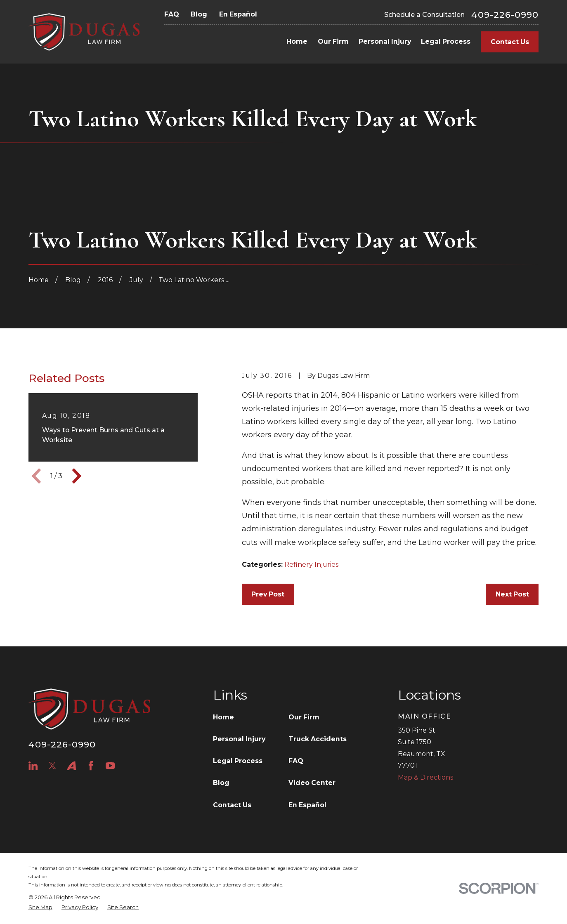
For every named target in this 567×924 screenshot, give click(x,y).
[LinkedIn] (33, 766)
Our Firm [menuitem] (333, 41)
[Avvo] (71, 766)
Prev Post (268, 594)
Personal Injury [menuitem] (385, 41)
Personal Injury (239, 739)
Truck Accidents (318, 739)
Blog (199, 14)
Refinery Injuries (311, 565)
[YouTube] (110, 766)
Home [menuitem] (297, 41)
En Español (238, 14)
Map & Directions (425, 777)
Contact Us (510, 42)
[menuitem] (40, 907)
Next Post (512, 594)
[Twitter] (52, 766)
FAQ (172, 14)
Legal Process (238, 761)
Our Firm (304, 717)
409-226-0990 (505, 15)
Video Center (312, 783)
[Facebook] (91, 766)
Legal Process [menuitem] (446, 41)
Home (223, 717)
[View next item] (77, 476)
